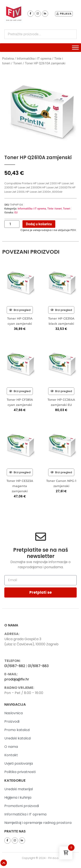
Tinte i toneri (55, 209)
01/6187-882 (15, 666)
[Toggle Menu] (75, 47)
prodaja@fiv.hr (17, 679)
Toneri (18, 63)
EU (16, 213)
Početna (8, 59)
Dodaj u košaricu (39, 224)
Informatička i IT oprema (34, 59)
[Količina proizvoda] (12, 224)
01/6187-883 (38, 666)
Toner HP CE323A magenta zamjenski (20, 486)
